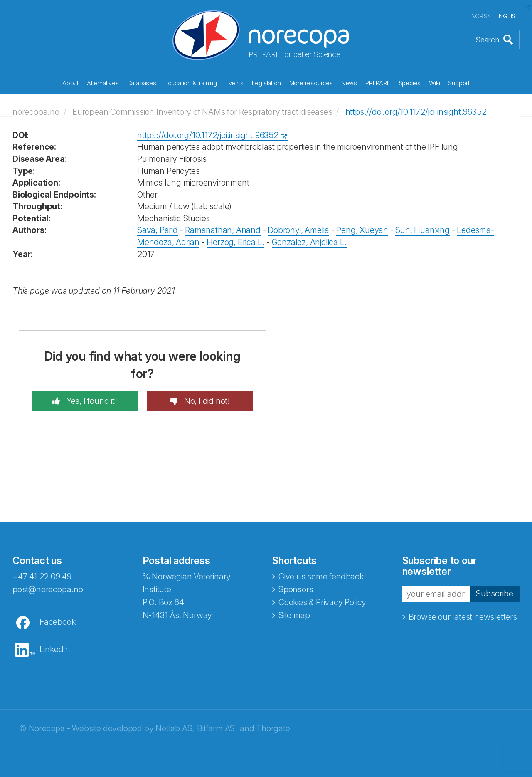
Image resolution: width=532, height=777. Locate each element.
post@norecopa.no (48, 589)
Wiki (434, 83)
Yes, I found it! (91, 401)
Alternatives (103, 83)
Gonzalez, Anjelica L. (309, 242)
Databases (142, 83)
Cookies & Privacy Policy (322, 602)
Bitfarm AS (216, 728)
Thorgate (273, 728)
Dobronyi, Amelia (298, 230)
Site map (294, 615)
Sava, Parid (158, 230)
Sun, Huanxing (422, 230)
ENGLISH (507, 16)
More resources (311, 83)
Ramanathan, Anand (223, 230)
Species (410, 83)
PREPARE (378, 83)
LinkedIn (55, 649)
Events (234, 83)
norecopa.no (36, 112)
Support (459, 83)
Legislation (266, 83)
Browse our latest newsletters (463, 617)
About (70, 83)
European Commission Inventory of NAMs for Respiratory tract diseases (202, 112)
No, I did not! (206, 401)
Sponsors (296, 589)
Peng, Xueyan (362, 230)
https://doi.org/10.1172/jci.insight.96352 (416, 112)
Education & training (191, 83)
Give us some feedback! (322, 577)
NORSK (481, 16)
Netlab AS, (175, 728)
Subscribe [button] (495, 594)
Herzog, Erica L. (235, 242)
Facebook (57, 622)
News (349, 83)
